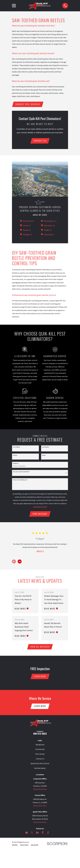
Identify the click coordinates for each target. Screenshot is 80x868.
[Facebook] (43, 834)
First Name (16, 447)
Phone (15, 456)
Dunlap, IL (27, 230)
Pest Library (40, 755)
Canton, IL (27, 226)
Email (44, 456)
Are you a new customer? (21, 472)
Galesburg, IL (49, 235)
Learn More (40, 677)
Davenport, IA (49, 226)
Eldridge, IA (27, 235)
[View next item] (20, 562)
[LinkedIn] (37, 834)
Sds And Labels (40, 769)
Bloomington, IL (50, 221)
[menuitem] (15, 846)
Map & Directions (40, 790)
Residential (40, 746)
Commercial (40, 750)
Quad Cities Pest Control (40, 765)
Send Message (40, 514)
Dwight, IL (48, 230)
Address (16, 464)
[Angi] (53, 834)
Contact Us (40, 760)
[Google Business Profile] (27, 834)
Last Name (45, 447)
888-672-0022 (40, 735)
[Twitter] (32, 834)
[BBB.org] (48, 834)
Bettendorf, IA (28, 221)
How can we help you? (20, 480)
